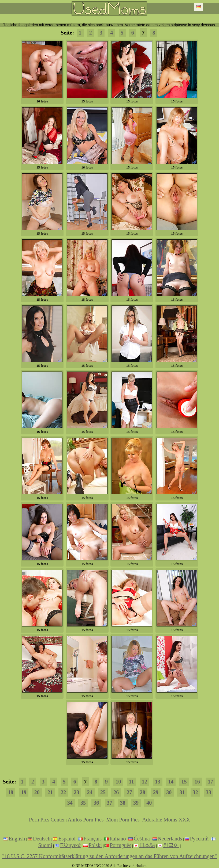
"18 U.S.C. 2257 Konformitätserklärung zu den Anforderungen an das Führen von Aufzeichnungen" (109, 856)
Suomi (45, 845)
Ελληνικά (70, 845)
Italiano (118, 839)
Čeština (142, 839)
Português (120, 845)
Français (92, 839)
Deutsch (42, 839)
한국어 (171, 845)
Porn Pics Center (47, 820)
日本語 (147, 845)
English (17, 839)
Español (67, 839)
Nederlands (170, 839)
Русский (199, 839)
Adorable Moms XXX (166, 820)
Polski (95, 845)
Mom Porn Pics (123, 820)
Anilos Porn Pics (86, 820)
